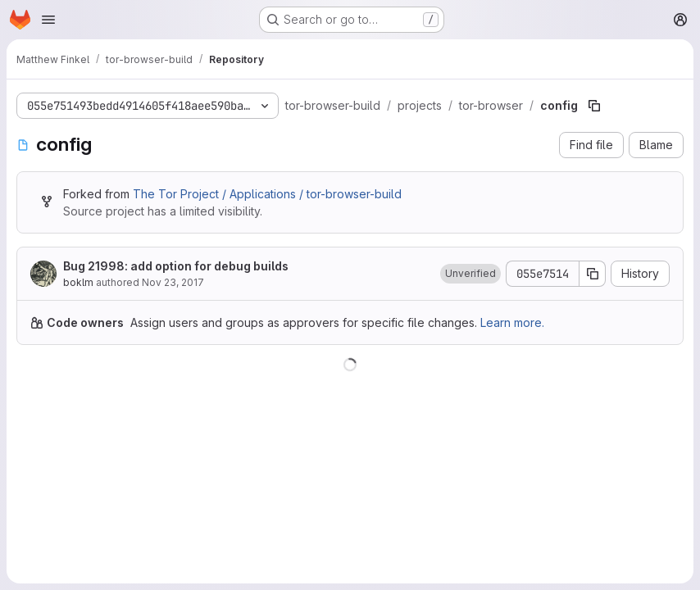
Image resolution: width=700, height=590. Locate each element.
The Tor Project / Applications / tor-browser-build (267, 194)
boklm (78, 282)
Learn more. (512, 322)
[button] (470, 274)
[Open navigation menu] (48, 20)
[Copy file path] (594, 106)
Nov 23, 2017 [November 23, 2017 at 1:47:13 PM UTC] (173, 282)
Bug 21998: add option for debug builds (176, 266)
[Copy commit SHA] (593, 274)
